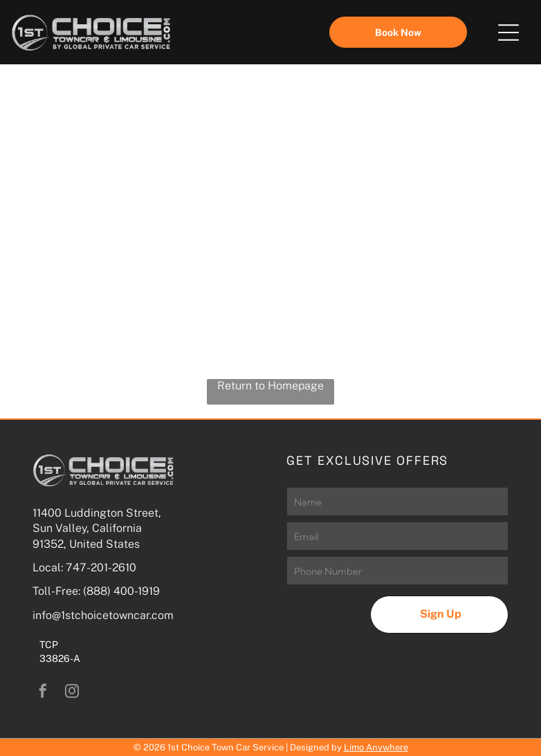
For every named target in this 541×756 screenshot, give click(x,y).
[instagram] (72, 693)
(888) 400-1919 (121, 591)
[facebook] (43, 693)
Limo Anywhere (376, 747)
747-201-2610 (101, 568)
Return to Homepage (270, 386)
